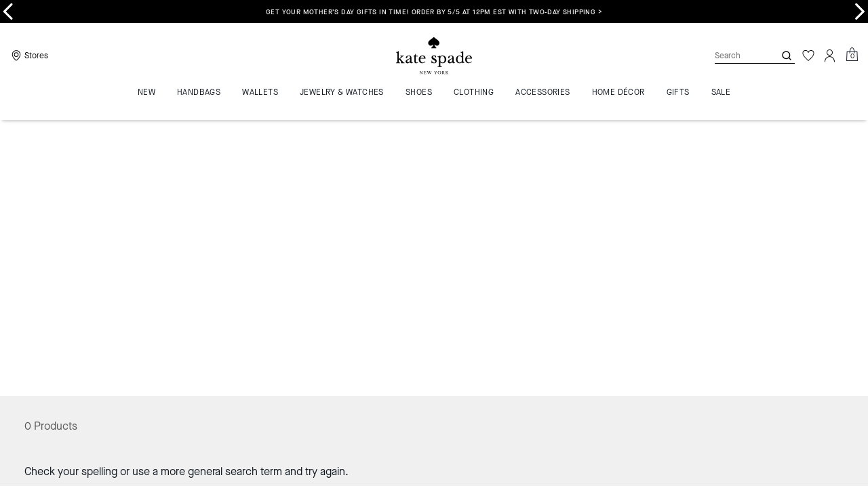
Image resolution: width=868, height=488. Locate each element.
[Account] (830, 56)
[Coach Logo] (434, 56)
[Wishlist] (808, 56)
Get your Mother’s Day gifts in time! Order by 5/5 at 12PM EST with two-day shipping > (434, 12)
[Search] (734, 55)
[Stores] (28, 56)
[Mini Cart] (852, 55)
